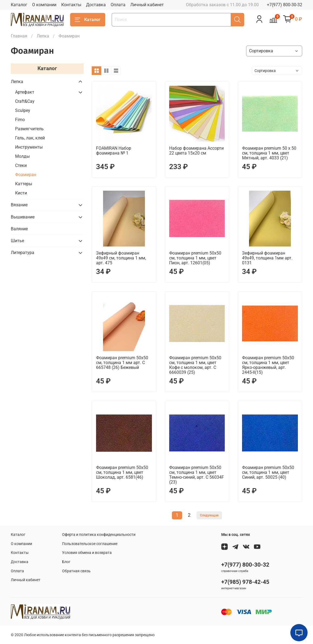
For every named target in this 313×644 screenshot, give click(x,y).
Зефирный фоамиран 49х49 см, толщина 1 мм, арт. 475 (121, 258)
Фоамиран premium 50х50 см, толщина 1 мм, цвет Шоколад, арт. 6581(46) (122, 472)
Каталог (19, 5)
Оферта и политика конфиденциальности (99, 535)
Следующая (209, 515)
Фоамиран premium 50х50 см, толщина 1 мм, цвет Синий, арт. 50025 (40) (268, 472)
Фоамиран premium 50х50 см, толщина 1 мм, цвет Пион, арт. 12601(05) (195, 258)
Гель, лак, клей (30, 138)
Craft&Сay (25, 101)
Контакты (71, 5)
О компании (44, 5)
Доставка (96, 5)
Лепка (43, 36)
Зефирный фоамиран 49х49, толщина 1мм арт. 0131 (267, 258)
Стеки (21, 165)
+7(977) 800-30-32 (285, 5)
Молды (22, 156)
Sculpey (23, 110)
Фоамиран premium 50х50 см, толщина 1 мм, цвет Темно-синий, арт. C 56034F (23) (197, 475)
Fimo (20, 120)
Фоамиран (26, 175)
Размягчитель (29, 129)
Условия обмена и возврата (87, 553)
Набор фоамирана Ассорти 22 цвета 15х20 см (196, 151)
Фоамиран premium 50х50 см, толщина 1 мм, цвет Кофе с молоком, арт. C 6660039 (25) (195, 365)
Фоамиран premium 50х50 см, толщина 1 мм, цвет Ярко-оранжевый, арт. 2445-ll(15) (268, 365)
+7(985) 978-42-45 (245, 582)
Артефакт (25, 92)
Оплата (118, 5)
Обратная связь (76, 571)
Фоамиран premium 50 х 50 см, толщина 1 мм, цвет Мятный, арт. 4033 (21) (269, 153)
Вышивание (23, 217)
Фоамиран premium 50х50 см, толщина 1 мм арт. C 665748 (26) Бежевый (122, 363)
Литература (23, 253)
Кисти (21, 193)
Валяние (19, 229)
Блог (66, 562)
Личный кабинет (147, 5)
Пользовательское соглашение (90, 544)
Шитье (17, 241)
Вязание (19, 205)
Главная (19, 36)
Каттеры (24, 184)
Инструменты (29, 147)
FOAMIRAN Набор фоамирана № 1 (114, 151)
